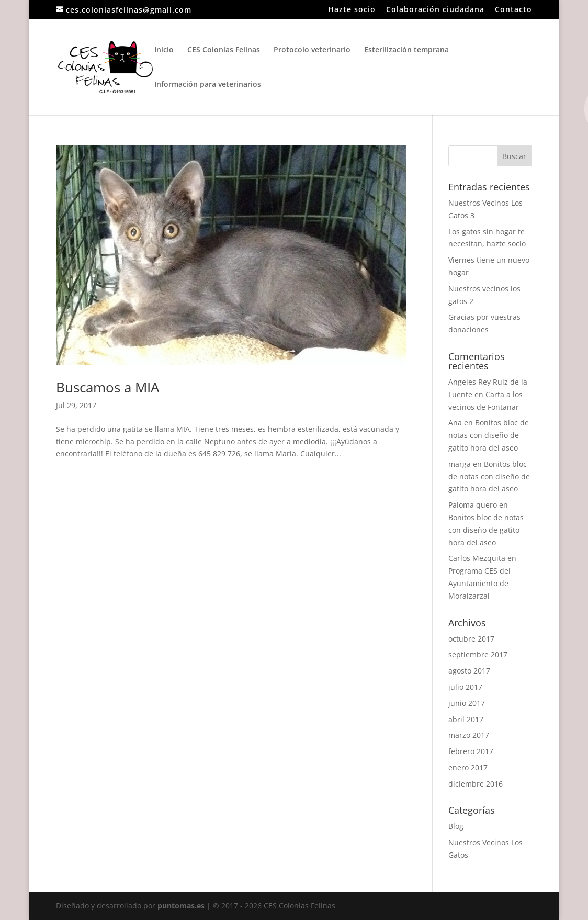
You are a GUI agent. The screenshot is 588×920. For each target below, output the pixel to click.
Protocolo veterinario (312, 50)
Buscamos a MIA (108, 387)
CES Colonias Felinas (224, 50)
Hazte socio (352, 10)
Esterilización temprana (406, 50)
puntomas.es (181, 906)
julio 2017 (465, 687)
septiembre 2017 (478, 654)
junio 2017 (467, 703)
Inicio (164, 50)
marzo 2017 (469, 735)
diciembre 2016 (476, 784)
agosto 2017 (469, 671)
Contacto (513, 10)
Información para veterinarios (208, 85)
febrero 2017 (471, 751)
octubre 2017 (471, 639)
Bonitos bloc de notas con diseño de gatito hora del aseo (489, 435)
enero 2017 (468, 767)
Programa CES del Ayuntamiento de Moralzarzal (479, 583)
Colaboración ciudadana (435, 10)
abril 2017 (466, 719)
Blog (456, 826)
